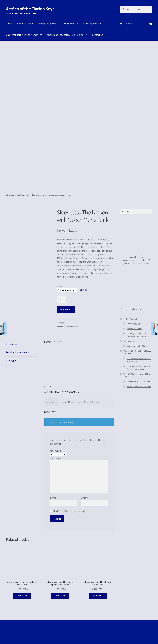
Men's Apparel (23, 195)
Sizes (59, 286)
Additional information (17, 352)
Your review (56, 458)
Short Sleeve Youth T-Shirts (139, 382)
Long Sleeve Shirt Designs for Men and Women (138, 368)
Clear (86, 290)
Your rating (55, 451)
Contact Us (98, 35)
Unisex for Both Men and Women (22, 35)
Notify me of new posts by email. (69, 511)
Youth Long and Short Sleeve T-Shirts (65, 35)
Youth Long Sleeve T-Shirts (139, 387)
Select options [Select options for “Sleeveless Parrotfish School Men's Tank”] (98, 596)
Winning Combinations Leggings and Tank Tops (138, 335)
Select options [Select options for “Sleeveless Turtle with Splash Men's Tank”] (22, 596)
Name (54, 498)
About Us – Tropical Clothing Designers (36, 24)
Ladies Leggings (134, 324)
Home (9, 24)
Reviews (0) (12, 361)
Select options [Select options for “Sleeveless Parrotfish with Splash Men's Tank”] (60, 596)
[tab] (22, 344)
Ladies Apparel (91, 24)
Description (12, 344)
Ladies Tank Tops (135, 329)
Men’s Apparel (68, 24)
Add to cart (66, 309)
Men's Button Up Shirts (137, 346)
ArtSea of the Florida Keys (30, 9)
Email (84, 498)
